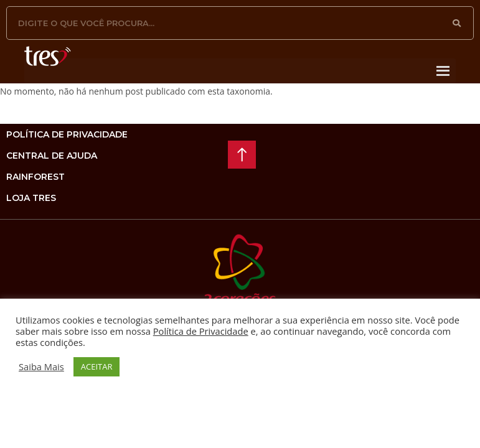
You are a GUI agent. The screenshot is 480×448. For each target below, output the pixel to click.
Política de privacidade (67, 134)
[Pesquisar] (457, 23)
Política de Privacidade (201, 331)
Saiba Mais (41, 366)
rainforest (35, 177)
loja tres (31, 198)
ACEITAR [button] (97, 366)
